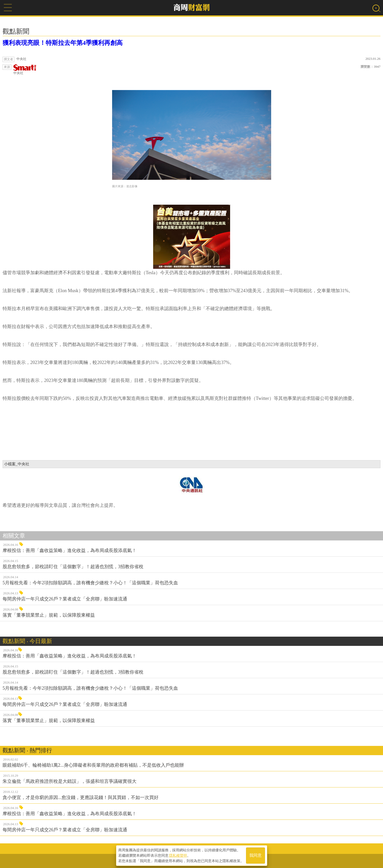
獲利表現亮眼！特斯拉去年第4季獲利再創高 (63, 43)
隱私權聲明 (178, 855)
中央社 (25, 70)
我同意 (256, 856)
